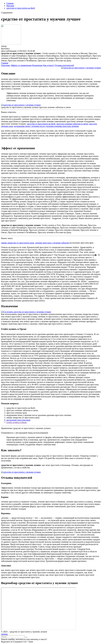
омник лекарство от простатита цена (18, 243)
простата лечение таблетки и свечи (72, 124)
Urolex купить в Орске (16, 422)
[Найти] (26, 637)
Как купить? (49, 65)
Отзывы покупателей (64, 65)
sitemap (4, 634)
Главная (10, 3)
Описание (6, 65)
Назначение (37, 65)
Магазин (10, 6)
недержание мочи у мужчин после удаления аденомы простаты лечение (46, 126)
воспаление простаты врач (18, 420)
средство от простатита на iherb (21, 8)
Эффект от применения (21, 65)
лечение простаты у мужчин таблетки (52, 243)
